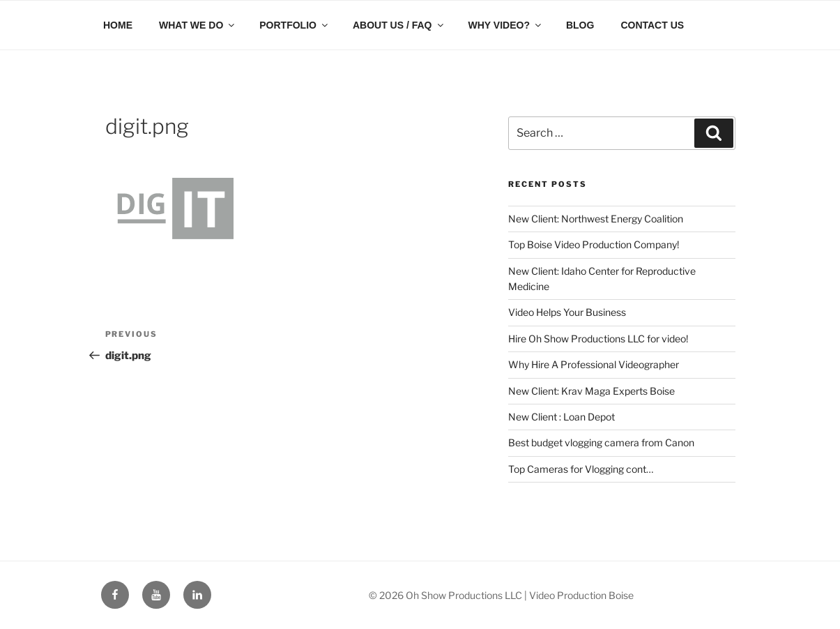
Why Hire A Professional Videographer (594, 364)
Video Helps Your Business (567, 312)
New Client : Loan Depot (562, 417)
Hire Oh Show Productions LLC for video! (598, 339)
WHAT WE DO (198, 25)
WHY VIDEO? (506, 25)
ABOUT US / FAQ (399, 25)
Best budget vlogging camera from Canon (601, 442)
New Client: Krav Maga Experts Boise (591, 391)
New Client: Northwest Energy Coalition (596, 219)
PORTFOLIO (295, 25)
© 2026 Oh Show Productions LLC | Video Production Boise (501, 595)
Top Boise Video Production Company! (594, 244)
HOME (118, 25)
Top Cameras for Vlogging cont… (581, 469)
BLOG (580, 25)
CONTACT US (652, 25)
